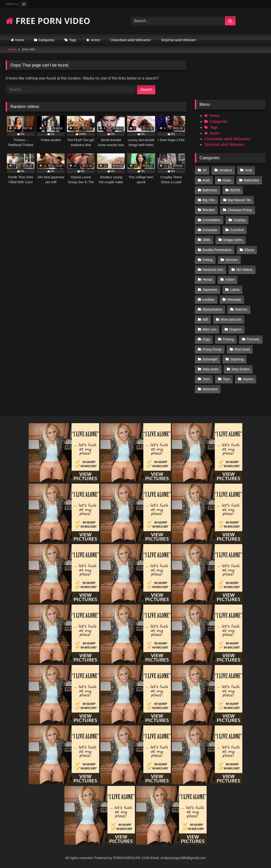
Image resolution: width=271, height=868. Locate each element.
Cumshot (237, 230)
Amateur (226, 170)
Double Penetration (217, 250)
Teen (206, 379)
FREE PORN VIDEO (48, 21)
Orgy (206, 339)
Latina (235, 290)
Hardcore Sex (213, 270)
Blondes (209, 210)
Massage (234, 299)
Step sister (211, 369)
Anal (249, 170)
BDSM (235, 190)
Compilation (212, 220)
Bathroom (210, 190)
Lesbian (208, 299)
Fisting (208, 260)
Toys (226, 379)
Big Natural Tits (240, 200)
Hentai (208, 279)
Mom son (210, 329)
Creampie (210, 230)
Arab (206, 180)
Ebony (249, 250)
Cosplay (240, 220)
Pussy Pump (212, 349)
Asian (227, 180)
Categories (47, 40)
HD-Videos (244, 270)
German (232, 260)
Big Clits (209, 200)
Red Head (242, 349)
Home (20, 40)
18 (204, 170)
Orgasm (235, 329)
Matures (241, 309)
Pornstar (253, 339)
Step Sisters (241, 369)
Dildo (206, 240)
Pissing (228, 339)
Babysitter (252, 180)
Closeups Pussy (240, 210)
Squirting (237, 359)
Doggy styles (233, 240)
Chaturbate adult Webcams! (131, 40)
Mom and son (231, 319)
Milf (205, 319)
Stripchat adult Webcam (178, 40)
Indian (230, 279)
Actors (95, 40)
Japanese (210, 290)
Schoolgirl (210, 359)
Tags (73, 40)
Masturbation (212, 309)
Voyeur (248, 379)
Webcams (210, 389)
